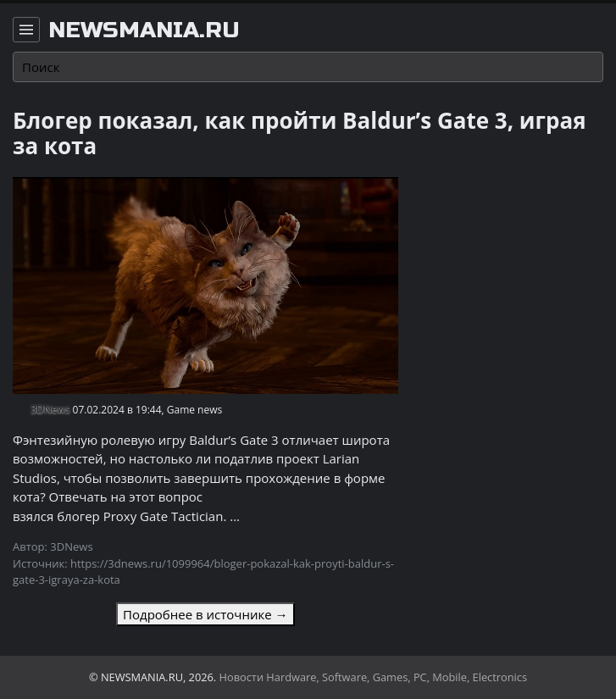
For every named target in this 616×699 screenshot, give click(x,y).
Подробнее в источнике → (205, 614)
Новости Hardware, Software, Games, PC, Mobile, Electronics (374, 677)
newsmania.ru (144, 31)
